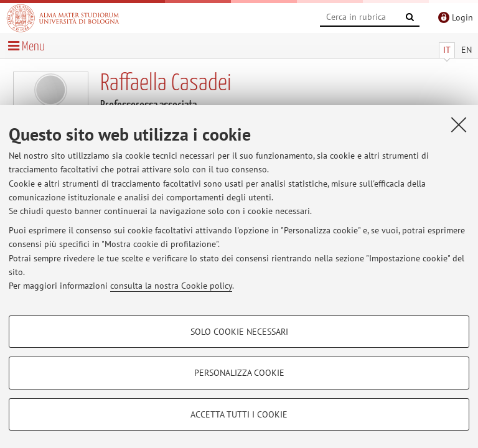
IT (447, 50)
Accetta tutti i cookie (239, 414)
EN (466, 50)
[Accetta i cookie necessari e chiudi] (459, 124)
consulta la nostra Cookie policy (171, 286)
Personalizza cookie (239, 373)
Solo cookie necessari (239, 332)
